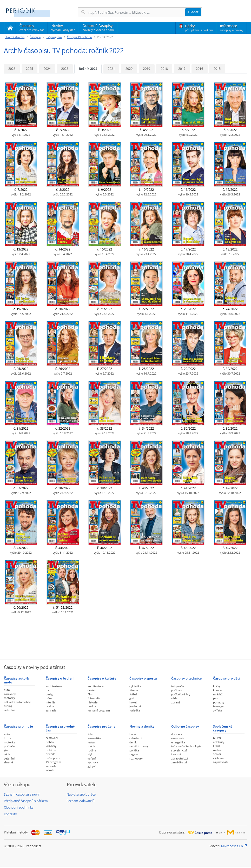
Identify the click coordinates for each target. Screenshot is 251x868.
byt (48, 690)
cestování (52, 738)
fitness (134, 690)
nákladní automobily (17, 702)
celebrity (219, 742)
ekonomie (178, 738)
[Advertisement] (125, 644)
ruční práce (53, 758)
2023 (65, 69)
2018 (164, 69)
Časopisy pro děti (226, 678)
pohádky (219, 702)
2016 (199, 69)
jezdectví (135, 706)
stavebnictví (179, 750)
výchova (93, 762)
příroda (51, 754)
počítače (177, 690)
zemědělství (179, 762)
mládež (218, 694)
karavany (10, 694)
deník (133, 742)
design (50, 694)
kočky (217, 686)
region (134, 754)
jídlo (90, 734)
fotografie (94, 698)
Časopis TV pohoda (79, 37)
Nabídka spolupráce (81, 794)
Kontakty (10, 814)
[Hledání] (137, 12)
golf (132, 698)
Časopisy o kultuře (102, 678)
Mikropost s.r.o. (232, 846)
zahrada (51, 710)
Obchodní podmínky (19, 807)
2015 (217, 69)
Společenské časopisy (223, 728)
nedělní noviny (139, 746)
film (90, 694)
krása (91, 742)
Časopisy (32, 28)
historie (93, 702)
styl (6, 750)
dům (49, 698)
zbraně (176, 702)
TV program (54, 37)
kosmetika (94, 738)
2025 (29, 69)
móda (91, 746)
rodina (92, 750)
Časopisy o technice (186, 678)
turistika (135, 710)
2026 (12, 69)
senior (217, 754)
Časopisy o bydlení (60, 678)
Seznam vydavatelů (81, 801)
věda (174, 698)
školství (176, 754)
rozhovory (136, 758)
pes (215, 698)
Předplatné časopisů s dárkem (26, 801)
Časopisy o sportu (143, 678)
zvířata (217, 710)
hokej (133, 702)
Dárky (199, 28)
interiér (51, 702)
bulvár (134, 734)
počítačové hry (181, 694)
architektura (54, 686)
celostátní (136, 738)
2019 (147, 69)
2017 (182, 69)
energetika (178, 742)
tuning (8, 706)
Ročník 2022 (88, 69)
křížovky (51, 746)
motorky (9, 698)
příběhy (51, 750)
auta (7, 690)
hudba (92, 706)
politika (134, 750)
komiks (218, 690)
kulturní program (99, 710)
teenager (219, 706)
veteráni (9, 710)
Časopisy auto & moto (16, 680)
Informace (232, 28)
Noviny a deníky (142, 726)
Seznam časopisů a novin (22, 794)
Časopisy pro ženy (101, 726)
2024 (47, 69)
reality (50, 706)
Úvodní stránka (15, 37)
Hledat (193, 12)
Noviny (63, 28)
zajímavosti (220, 762)
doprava (177, 734)
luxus (7, 738)
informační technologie (186, 746)
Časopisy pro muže (18, 726)
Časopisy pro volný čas (60, 728)
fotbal (133, 694)
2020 (129, 69)
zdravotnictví (180, 758)
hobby (50, 742)
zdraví (91, 766)
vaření (92, 758)
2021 (111, 69)
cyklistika (135, 686)
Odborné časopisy (98, 28)
